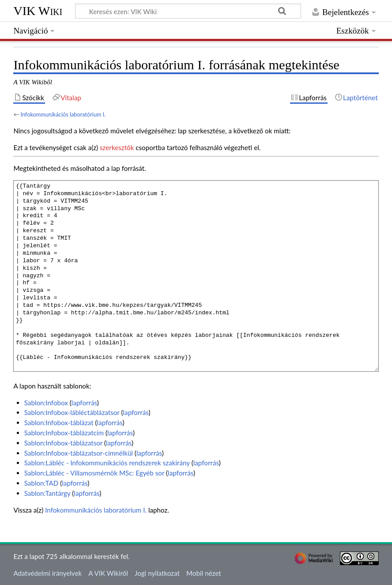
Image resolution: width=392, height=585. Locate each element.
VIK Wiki (38, 11)
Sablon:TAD (41, 483)
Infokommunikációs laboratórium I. (63, 114)
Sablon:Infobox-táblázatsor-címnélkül (79, 453)
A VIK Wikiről (108, 573)
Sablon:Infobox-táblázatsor (63, 443)
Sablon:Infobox (46, 403)
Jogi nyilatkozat (157, 573)
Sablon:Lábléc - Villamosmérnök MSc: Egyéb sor (94, 473)
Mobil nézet (204, 573)
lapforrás (84, 403)
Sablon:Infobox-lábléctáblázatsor (72, 412)
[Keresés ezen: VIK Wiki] (188, 11)
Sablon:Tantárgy (47, 493)
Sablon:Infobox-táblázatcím (64, 433)
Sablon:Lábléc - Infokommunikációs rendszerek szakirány (107, 463)
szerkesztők (117, 147)
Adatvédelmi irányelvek (47, 573)
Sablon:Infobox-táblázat (59, 423)
